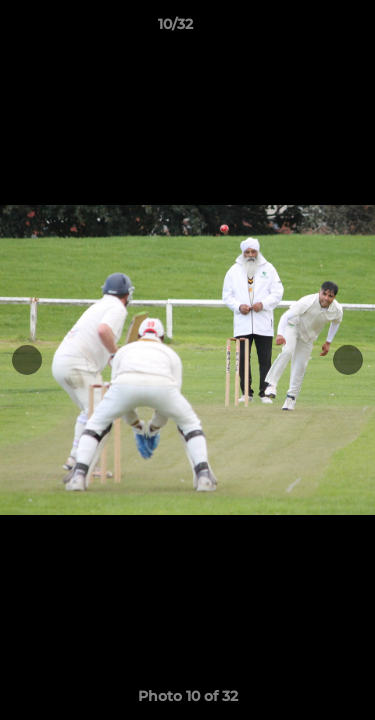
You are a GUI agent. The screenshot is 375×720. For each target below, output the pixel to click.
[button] (303, 29)
